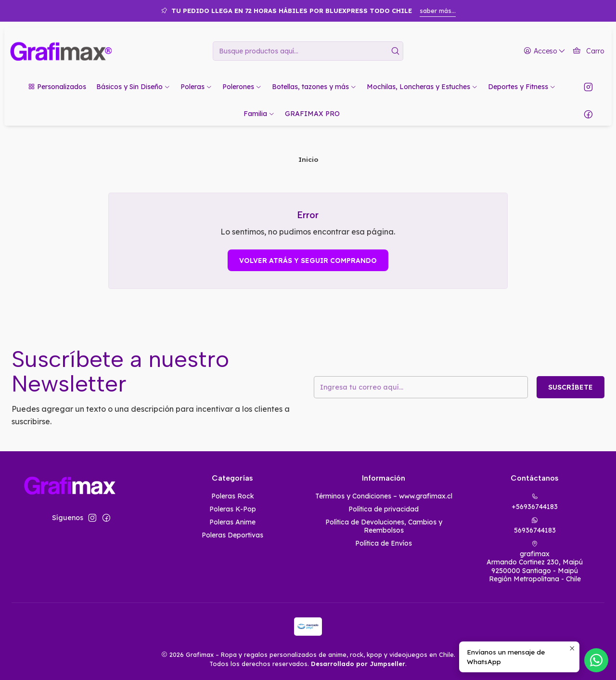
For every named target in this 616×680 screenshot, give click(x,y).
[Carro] (588, 51)
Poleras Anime (232, 522)
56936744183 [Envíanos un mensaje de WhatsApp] (535, 526)
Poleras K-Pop (233, 509)
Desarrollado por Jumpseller (358, 664)
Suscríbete (571, 387)
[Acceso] (545, 51)
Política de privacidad (384, 509)
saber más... (438, 11)
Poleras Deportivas (232, 535)
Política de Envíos (384, 543)
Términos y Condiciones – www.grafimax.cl (384, 496)
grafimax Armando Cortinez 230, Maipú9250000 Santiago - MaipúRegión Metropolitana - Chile (535, 562)
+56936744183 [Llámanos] (535, 502)
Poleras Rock (233, 496)
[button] (57, 87)
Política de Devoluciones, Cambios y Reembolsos (384, 526)
